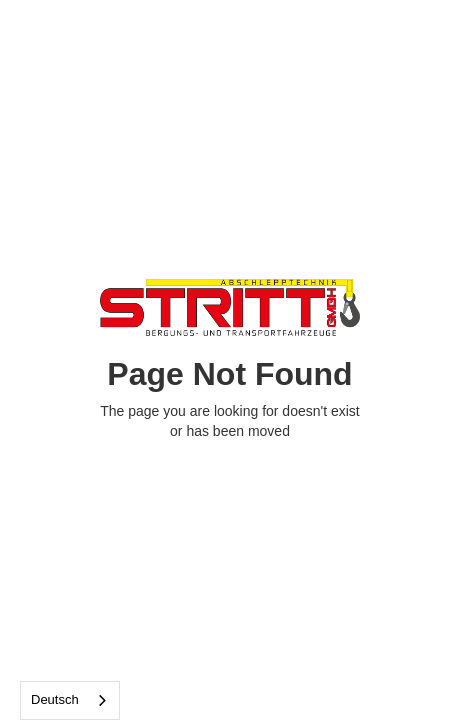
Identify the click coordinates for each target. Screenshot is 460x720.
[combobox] (70, 700)
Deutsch (55, 699)
